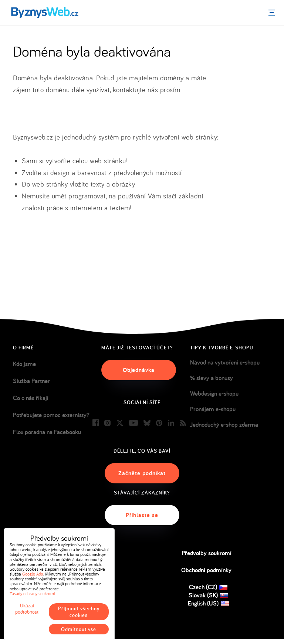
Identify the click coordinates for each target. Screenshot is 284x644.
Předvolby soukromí (207, 553)
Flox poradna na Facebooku (47, 432)
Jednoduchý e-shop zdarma (224, 425)
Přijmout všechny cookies (79, 612)
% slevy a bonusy (212, 378)
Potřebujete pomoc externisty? (51, 415)
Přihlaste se (142, 515)
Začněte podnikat (142, 473)
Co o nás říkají (31, 398)
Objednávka (139, 370)
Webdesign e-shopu (214, 393)
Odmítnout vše (79, 629)
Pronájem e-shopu (213, 409)
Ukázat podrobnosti (27, 609)
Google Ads (33, 574)
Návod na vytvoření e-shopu (225, 362)
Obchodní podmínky (206, 570)
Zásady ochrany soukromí (32, 593)
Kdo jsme (24, 364)
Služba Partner (31, 381)
